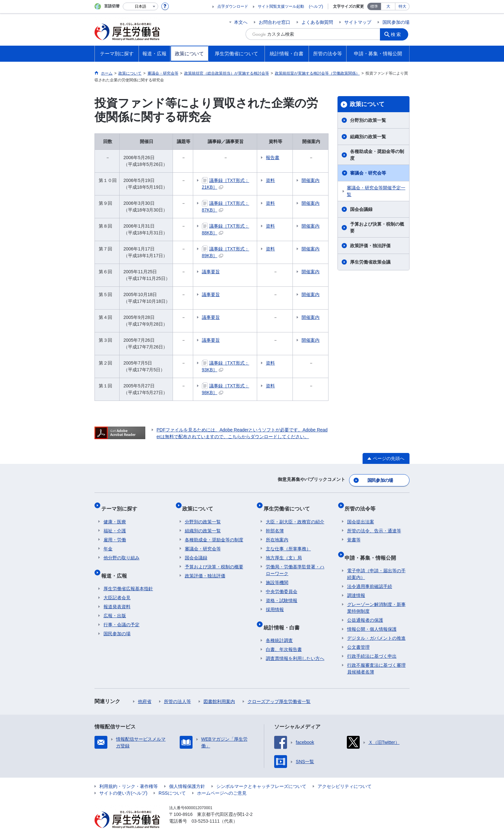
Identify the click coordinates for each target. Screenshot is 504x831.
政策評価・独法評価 (370, 246)
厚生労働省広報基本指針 (128, 576)
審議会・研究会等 (368, 173)
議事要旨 (211, 272)
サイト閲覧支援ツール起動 (281, 6)
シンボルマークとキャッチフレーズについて (261, 774)
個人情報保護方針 (187, 774)
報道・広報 (116, 565)
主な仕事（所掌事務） (288, 541)
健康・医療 (115, 514)
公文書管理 (358, 635)
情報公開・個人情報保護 (372, 617)
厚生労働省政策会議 (370, 262)
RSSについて (172, 781)
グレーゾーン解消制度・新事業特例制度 (376, 595)
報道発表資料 (117, 594)
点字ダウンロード (233, 6)
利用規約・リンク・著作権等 (129, 774)
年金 (108, 541)
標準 (374, 6)
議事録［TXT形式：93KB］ (236, 363)
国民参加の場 (396, 22)
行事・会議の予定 (122, 612)
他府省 (145, 689)
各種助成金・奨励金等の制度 (377, 155)
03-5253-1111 (206, 808)
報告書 (289, 158)
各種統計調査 (279, 628)
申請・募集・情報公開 (373, 547)
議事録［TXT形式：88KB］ (236, 226)
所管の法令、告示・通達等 (374, 523)
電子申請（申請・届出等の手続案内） (376, 561)
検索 (398, 34)
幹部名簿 (275, 523)
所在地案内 (277, 532)
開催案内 (317, 180)
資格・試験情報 (282, 593)
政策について (367, 104)
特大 (402, 6)
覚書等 (354, 532)
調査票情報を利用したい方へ (295, 646)
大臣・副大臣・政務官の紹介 (295, 514)
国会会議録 (361, 209)
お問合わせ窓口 (274, 22)
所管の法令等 (363, 504)
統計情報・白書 (284, 617)
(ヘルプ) (316, 6)
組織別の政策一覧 (368, 137)
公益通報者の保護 (365, 608)
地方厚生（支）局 (284, 550)
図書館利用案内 (219, 689)
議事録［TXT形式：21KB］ (236, 180)
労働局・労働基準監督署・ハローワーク (295, 563)
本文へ (241, 22)
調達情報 (356, 583)
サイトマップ (358, 22)
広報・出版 (115, 603)
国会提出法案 (361, 514)
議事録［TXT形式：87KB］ (236, 203)
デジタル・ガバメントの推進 (376, 626)
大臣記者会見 (117, 585)
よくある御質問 (317, 22)
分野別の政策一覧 (368, 120)
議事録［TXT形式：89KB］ (236, 249)
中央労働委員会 (282, 584)
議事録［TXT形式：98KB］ (236, 386)
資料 (287, 180)
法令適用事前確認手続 (370, 574)
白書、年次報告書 (284, 637)
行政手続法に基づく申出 (372, 644)
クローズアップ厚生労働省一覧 (279, 689)
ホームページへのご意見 (222, 781)
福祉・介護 (115, 523)
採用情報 (275, 602)
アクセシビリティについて (345, 774)
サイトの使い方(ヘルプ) (123, 781)
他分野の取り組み (122, 550)
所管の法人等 (177, 689)
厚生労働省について (289, 504)
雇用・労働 (115, 532)
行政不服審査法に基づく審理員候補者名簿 (376, 656)
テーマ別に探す (122, 504)
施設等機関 (277, 575)
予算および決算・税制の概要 (377, 227)
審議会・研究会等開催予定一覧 (376, 191)
